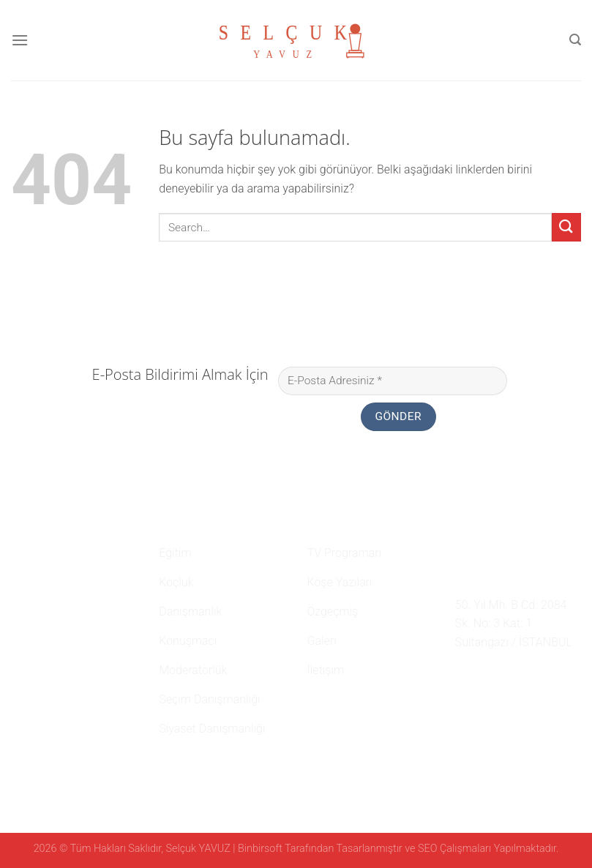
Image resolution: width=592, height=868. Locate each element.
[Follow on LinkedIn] (517, 677)
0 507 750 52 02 (503, 550)
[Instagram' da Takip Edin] (482, 677)
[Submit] (566, 227)
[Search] (575, 40)
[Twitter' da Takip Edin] (500, 677)
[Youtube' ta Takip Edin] (536, 677)
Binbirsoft (260, 849)
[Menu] (20, 40)
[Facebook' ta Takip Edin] (464, 677)
